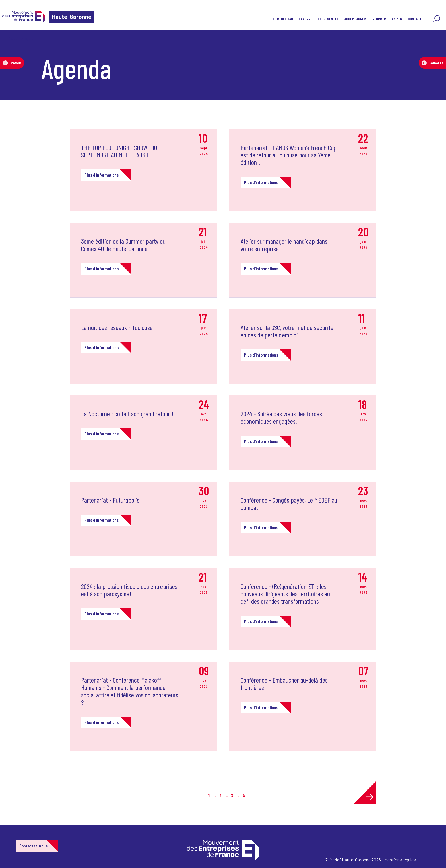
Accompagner (355, 19)
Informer (379, 19)
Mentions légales (400, 860)
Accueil (14, 38)
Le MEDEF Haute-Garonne (292, 19)
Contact (415, 19)
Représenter (328, 19)
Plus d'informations (102, 175)
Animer (397, 19)
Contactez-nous (33, 846)
